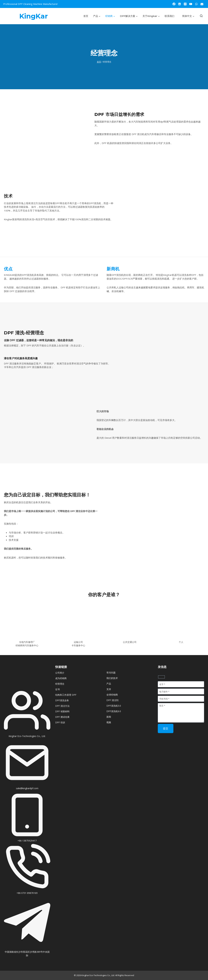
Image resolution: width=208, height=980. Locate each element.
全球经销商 (112, 695)
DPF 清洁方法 (62, 706)
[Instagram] (185, 4)
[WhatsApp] (196, 4)
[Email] (202, 4)
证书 (58, 689)
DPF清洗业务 (62, 700)
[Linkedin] (180, 4)
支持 (109, 689)
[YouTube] (191, 4)
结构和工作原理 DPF (66, 695)
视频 (109, 722)
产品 (109, 684)
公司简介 (60, 673)
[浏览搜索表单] (201, 16)
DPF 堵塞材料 (62, 711)
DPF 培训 (60, 722)
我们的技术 (112, 678)
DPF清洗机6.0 (114, 711)
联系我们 (169, 16)
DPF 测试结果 (62, 717)
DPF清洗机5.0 (114, 706)
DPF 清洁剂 (112, 700)
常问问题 (111, 673)
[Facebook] (174, 4)
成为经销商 (61, 678)
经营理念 (60, 684)
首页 (86, 16)
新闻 (109, 717)
